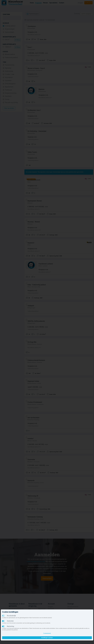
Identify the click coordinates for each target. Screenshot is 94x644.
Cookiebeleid (47, 633)
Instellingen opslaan (47, 638)
